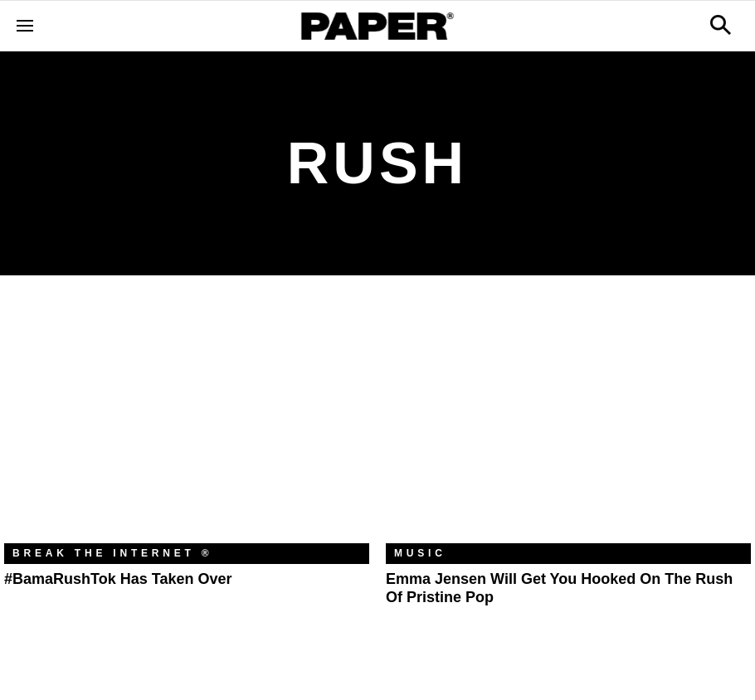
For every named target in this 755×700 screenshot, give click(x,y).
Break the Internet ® (113, 553)
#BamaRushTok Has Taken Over (118, 579)
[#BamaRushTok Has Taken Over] (187, 422)
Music (420, 553)
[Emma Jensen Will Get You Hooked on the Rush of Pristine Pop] (568, 422)
